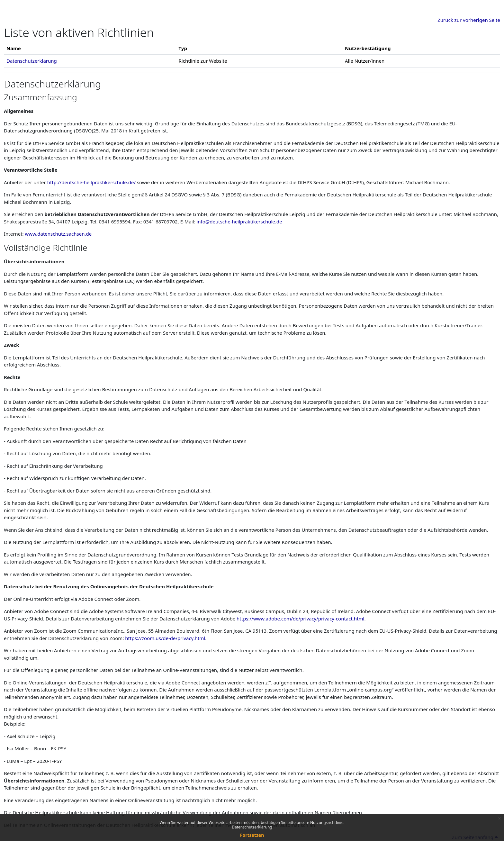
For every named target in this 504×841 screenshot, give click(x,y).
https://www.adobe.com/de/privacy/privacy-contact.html (300, 619)
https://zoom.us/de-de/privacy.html (165, 638)
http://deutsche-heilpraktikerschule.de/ (91, 182)
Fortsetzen (252, 835)
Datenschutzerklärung (252, 827)
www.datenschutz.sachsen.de (59, 234)
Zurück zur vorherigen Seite (469, 20)
